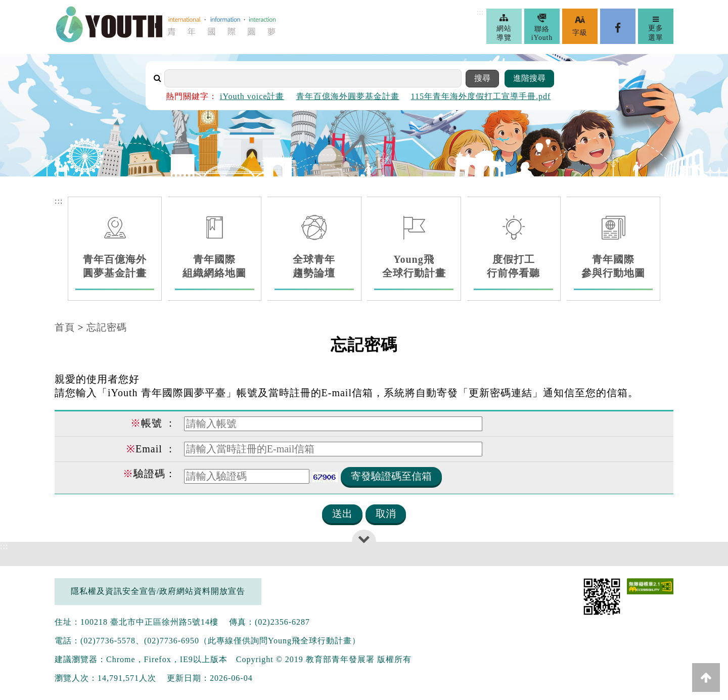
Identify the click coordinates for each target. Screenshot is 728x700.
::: (480, 12)
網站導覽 (504, 27)
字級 (580, 26)
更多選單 (656, 28)
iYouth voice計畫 (252, 96)
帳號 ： (153, 423)
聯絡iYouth (542, 27)
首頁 (65, 327)
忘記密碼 (107, 327)
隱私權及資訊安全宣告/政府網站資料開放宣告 (158, 591)
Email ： (151, 449)
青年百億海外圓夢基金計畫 (348, 96)
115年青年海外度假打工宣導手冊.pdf (481, 96)
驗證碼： (149, 474)
